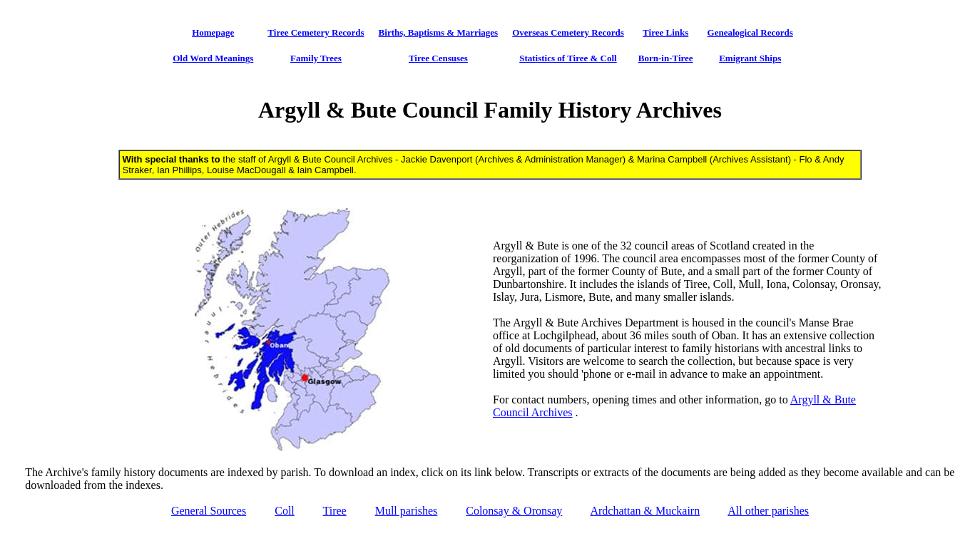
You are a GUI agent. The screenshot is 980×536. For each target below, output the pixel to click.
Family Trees (316, 58)
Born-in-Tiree (666, 58)
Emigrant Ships (750, 58)
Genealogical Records (750, 32)
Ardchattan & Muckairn (645, 511)
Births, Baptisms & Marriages (439, 32)
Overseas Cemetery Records (568, 32)
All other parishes (768, 511)
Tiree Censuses (438, 58)
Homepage (213, 32)
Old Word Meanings (213, 58)
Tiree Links (665, 32)
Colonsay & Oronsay (514, 511)
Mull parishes (407, 511)
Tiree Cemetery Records (316, 32)
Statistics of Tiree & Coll (568, 58)
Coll (285, 511)
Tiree (334, 511)
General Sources (209, 511)
